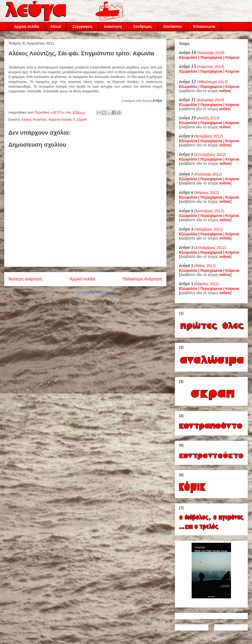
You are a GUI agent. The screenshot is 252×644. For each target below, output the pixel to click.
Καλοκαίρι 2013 (211, 100)
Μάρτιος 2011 (207, 284)
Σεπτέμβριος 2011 (210, 248)
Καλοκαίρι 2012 (208, 174)
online (225, 145)
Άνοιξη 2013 (208, 118)
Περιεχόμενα (211, 57)
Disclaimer (173, 26)
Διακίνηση (113, 26)
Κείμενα (232, 57)
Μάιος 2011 (205, 266)
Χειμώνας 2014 (211, 67)
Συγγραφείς (82, 26)
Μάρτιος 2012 (207, 193)
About (56, 26)
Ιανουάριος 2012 (209, 211)
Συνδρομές (143, 26)
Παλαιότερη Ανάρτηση (142, 279)
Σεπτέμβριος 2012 (210, 155)
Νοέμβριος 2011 (209, 229)
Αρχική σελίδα (27, 26)
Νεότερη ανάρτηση (25, 279)
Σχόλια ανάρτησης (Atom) (95, 292)
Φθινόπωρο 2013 (212, 82)
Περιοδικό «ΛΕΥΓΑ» (50, 112)
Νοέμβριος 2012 (209, 136)
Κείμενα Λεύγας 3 (62, 119)
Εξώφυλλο (188, 57)
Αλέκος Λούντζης (34, 119)
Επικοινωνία (204, 26)
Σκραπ (82, 119)
